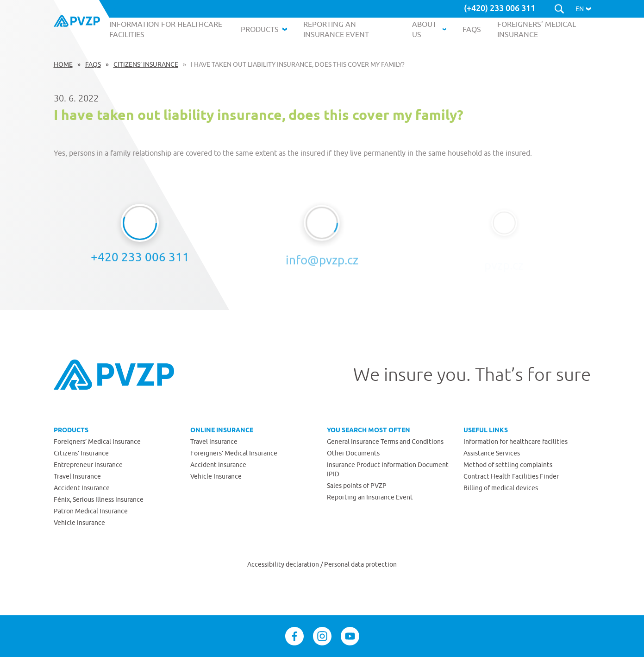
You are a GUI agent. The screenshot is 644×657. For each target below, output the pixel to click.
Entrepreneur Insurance (88, 465)
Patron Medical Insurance (91, 511)
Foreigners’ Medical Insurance (97, 442)
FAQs (93, 64)
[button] (583, 9)
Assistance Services (492, 453)
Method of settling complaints (508, 465)
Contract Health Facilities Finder (511, 476)
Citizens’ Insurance (146, 64)
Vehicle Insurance (79, 523)
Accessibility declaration (284, 564)
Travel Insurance (77, 476)
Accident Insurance (82, 488)
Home (63, 64)
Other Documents (353, 453)
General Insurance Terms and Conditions (385, 442)
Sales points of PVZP (357, 486)
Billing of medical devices (501, 488)
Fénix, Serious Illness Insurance (99, 499)
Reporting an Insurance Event (370, 497)
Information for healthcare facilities (516, 442)
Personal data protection (360, 564)
